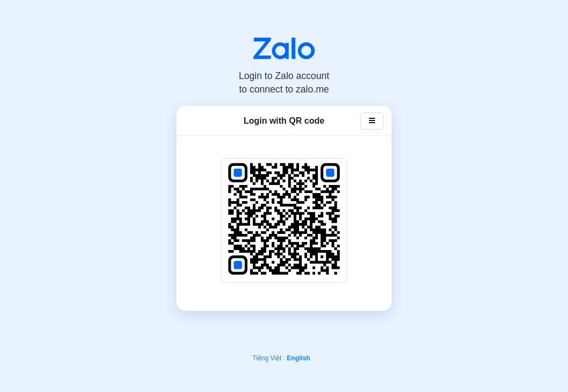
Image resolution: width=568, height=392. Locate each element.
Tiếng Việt (267, 358)
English (298, 358)
